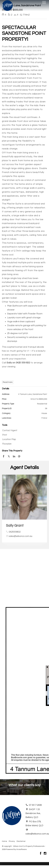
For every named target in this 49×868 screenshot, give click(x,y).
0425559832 (15, 532)
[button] (24, 435)
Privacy (12, 841)
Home (5, 841)
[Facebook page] (41, 854)
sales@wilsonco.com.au (20, 536)
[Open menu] (44, 2)
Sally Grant (15, 526)
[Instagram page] (45, 854)
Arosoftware (21, 849)
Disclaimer (21, 841)
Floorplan (7, 444)
